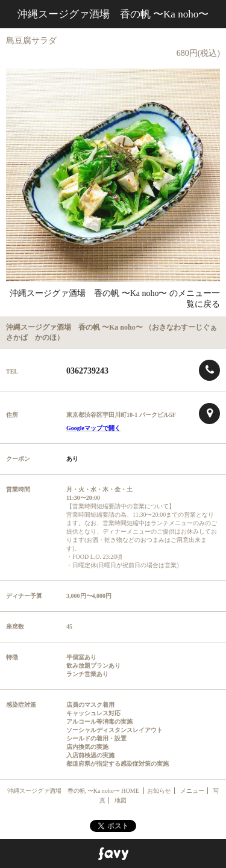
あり (72, 459)
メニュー (192, 791)
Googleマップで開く (93, 428)
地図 (121, 800)
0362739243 (87, 371)
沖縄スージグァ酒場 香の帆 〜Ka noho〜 (113, 14)
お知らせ (159, 791)
